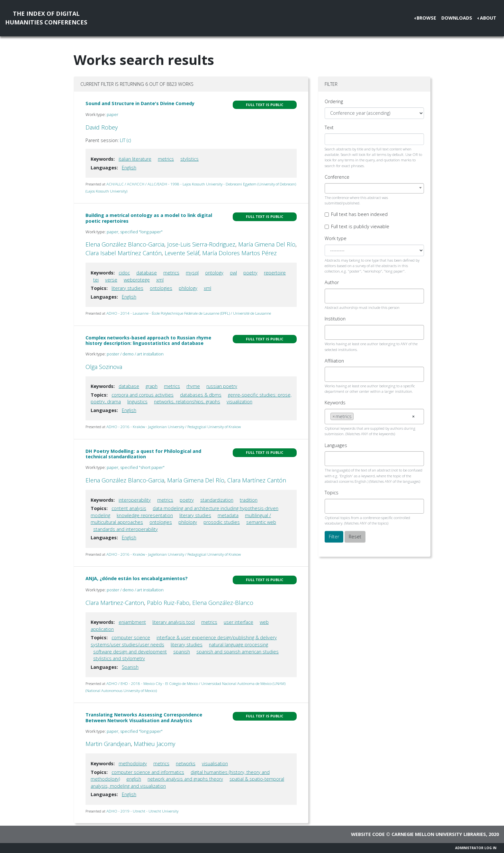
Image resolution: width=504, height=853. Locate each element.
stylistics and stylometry (119, 658)
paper (113, 114)
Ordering (334, 101)
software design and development (130, 652)
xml (160, 280)
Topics (332, 493)
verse (111, 280)
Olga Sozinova (104, 367)
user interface (239, 622)
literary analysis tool (174, 622)
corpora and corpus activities (143, 395)
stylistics (189, 159)
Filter (334, 537)
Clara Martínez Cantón (257, 480)
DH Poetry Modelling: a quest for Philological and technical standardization (143, 454)
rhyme (193, 386)
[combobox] (374, 188)
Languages (336, 445)
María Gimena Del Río (267, 244)
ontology (214, 273)
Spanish (130, 667)
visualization (239, 402)
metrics (166, 159)
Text (329, 127)
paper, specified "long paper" (135, 232)
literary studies (127, 288)
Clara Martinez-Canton (115, 603)
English (129, 168)
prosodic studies (222, 522)
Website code (368, 834)
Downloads (457, 18)
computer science (131, 638)
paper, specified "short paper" (136, 467)
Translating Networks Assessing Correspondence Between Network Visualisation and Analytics (144, 717)
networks (186, 763)
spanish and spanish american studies (238, 652)
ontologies (161, 288)
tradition (249, 500)
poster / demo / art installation (135, 354)
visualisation (215, 763)
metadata (228, 515)
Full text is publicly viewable (360, 226)
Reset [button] (355, 537)
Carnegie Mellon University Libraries (439, 834)
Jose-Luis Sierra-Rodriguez (201, 244)
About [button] (488, 18)
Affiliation (334, 361)
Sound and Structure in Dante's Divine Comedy (140, 103)
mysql (192, 273)
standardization (217, 500)
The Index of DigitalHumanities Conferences (46, 18)
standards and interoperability (126, 529)
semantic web (261, 522)
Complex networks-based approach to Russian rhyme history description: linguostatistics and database (148, 340)
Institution (335, 319)
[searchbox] (332, 296)
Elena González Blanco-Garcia (125, 244)
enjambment (132, 622)
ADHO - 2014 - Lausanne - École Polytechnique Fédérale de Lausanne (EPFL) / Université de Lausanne (189, 313)
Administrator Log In (476, 848)
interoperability (135, 500)
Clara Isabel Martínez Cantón (124, 253)
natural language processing (239, 645)
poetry (250, 273)
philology (188, 288)
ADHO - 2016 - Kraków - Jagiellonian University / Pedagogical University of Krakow (174, 427)
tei (96, 280)
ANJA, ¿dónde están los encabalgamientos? (137, 578)
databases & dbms (201, 395)
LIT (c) (125, 140)
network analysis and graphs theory (185, 779)
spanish (182, 652)
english (134, 779)
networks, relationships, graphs (187, 402)
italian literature (135, 159)
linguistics (137, 402)
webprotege (137, 280)
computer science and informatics (148, 772)
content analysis (129, 508)
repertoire (275, 273)
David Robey (102, 127)
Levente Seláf (182, 253)
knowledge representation (145, 515)
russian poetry (222, 386)
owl (233, 273)
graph (152, 386)
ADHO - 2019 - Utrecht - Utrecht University (142, 811)
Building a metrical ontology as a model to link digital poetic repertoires (149, 218)
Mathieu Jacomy (154, 744)
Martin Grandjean (108, 744)
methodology (133, 763)
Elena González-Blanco (223, 603)
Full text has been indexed (359, 214)
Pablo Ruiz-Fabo (168, 603)
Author (332, 282)
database (147, 273)
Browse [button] (426, 18)
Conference (337, 177)
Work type (336, 238)
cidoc (124, 273)
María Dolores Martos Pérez (239, 253)
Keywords (335, 403)
